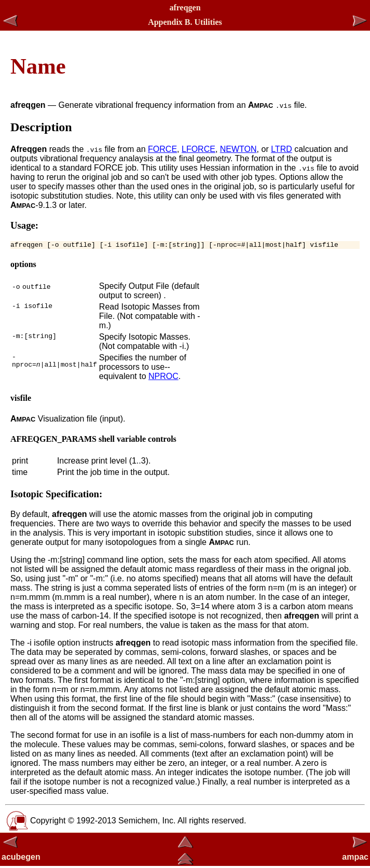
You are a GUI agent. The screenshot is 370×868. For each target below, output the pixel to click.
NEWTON (238, 149)
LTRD (282, 149)
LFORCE (198, 149)
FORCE (162, 149)
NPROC (163, 378)
